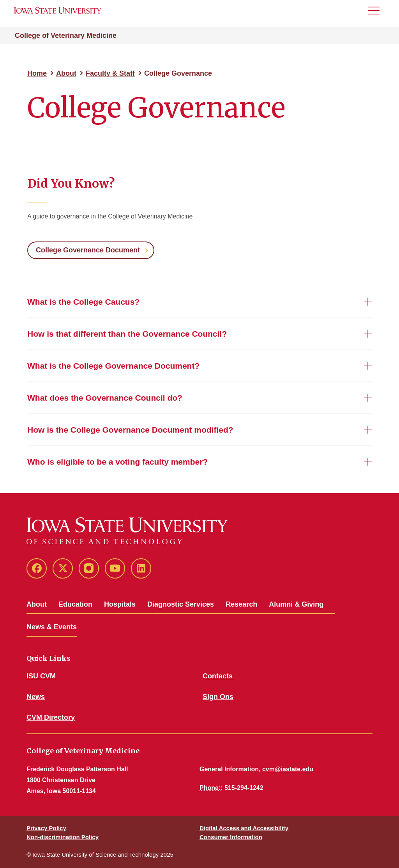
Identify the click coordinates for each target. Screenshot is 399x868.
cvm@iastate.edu (288, 769)
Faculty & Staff (110, 73)
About (66, 73)
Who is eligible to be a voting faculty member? (117, 462)
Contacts (218, 676)
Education (75, 604)
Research (241, 604)
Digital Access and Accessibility (244, 828)
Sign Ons (218, 697)
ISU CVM (41, 676)
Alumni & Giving (296, 604)
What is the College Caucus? (83, 302)
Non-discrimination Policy (63, 837)
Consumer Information (231, 837)
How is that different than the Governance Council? (127, 334)
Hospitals (120, 604)
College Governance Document (88, 250)
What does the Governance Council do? (105, 398)
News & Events (52, 627)
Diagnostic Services (181, 604)
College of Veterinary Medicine (66, 36)
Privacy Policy (46, 828)
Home (37, 73)
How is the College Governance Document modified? (130, 430)
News (36, 697)
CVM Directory (51, 717)
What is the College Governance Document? (113, 366)
